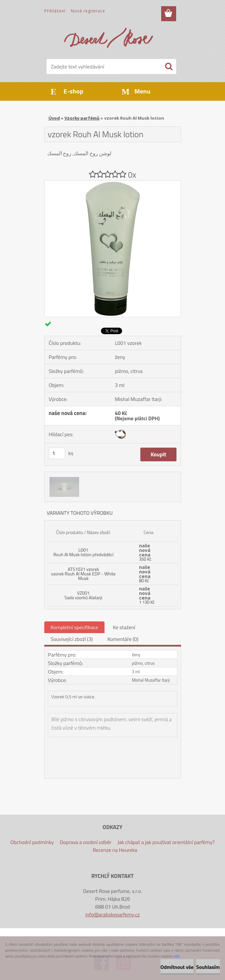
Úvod (54, 118)
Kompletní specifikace (75, 627)
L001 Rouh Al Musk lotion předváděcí (83, 552)
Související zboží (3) (72, 639)
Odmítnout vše (177, 967)
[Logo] (109, 38)
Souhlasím (208, 967)
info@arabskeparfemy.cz (113, 914)
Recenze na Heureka (115, 850)
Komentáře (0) (123, 639)
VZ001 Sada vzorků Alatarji (83, 595)
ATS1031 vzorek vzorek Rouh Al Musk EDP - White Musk (83, 574)
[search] (169, 67)
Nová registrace (88, 11)
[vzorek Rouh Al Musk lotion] (113, 183)
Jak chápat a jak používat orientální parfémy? (166, 842)
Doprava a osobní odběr (86, 842)
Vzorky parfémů (82, 118)
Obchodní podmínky (32, 842)
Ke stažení (124, 627)
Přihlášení (55, 11)
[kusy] (57, 453)
